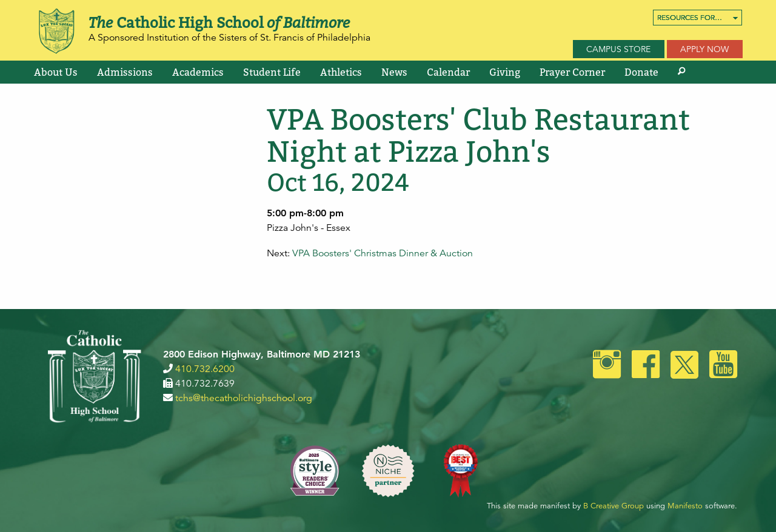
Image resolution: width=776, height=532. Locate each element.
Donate (641, 72)
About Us (56, 72)
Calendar (448, 72)
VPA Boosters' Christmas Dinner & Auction (383, 253)
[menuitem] (697, 18)
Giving (505, 72)
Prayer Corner (572, 72)
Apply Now (704, 49)
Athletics (341, 72)
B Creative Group (614, 506)
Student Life (272, 72)
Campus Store (618, 49)
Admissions (125, 72)
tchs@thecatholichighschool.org (244, 398)
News (394, 72)
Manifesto (685, 506)
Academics (198, 72)
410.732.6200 (205, 369)
